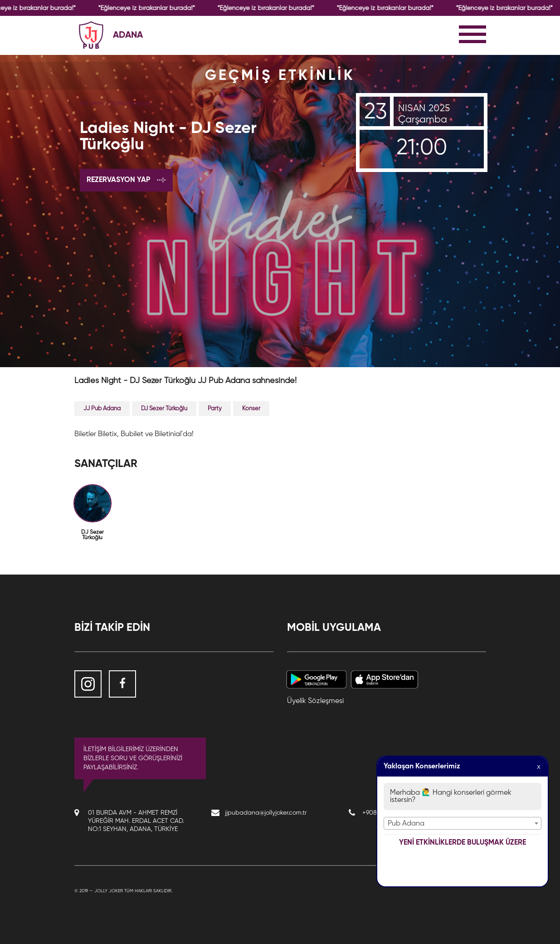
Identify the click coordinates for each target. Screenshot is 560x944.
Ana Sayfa (91, 103)
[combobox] (463, 823)
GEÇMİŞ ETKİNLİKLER (129, 103)
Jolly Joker (109, 891)
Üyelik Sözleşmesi (315, 701)
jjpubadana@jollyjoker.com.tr (266, 813)
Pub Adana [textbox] (406, 824)
